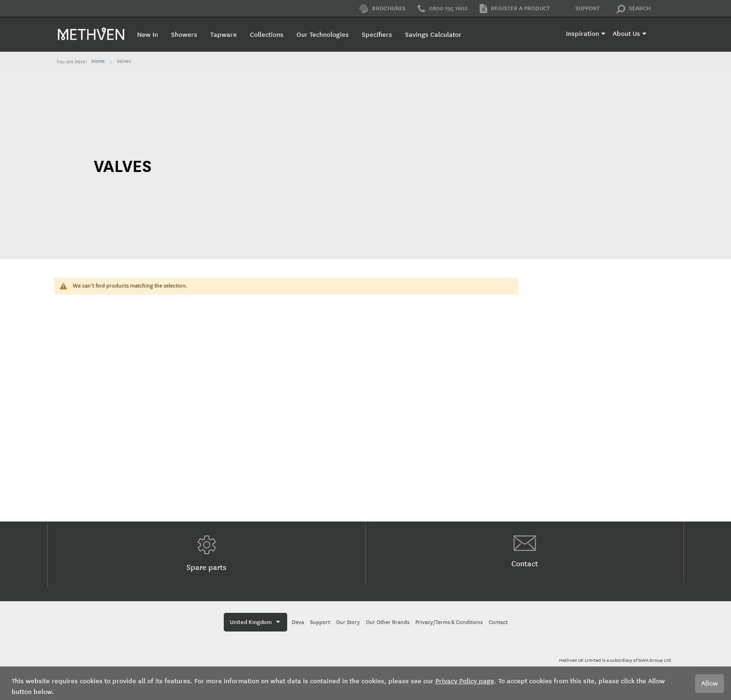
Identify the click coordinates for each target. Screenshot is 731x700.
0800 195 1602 (443, 9)
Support (581, 9)
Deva (298, 622)
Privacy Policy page (465, 681)
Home (98, 62)
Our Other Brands (388, 622)
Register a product (515, 9)
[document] (365, 683)
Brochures (383, 9)
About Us (626, 34)
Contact (525, 552)
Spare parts (207, 554)
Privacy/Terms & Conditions (449, 622)
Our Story (348, 622)
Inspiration (583, 34)
